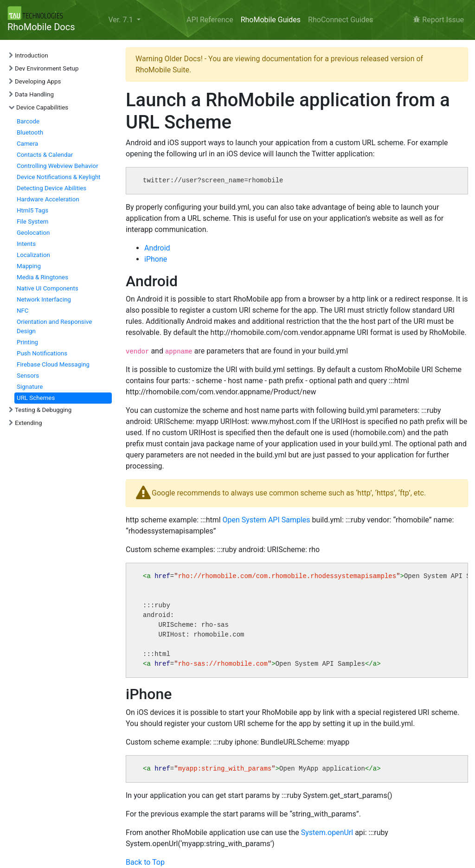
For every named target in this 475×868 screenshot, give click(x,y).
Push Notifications (42, 353)
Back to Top (145, 862)
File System (32, 222)
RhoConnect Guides (340, 20)
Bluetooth (30, 132)
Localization (33, 255)
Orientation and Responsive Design (54, 326)
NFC (23, 311)
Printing (27, 342)
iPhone (156, 259)
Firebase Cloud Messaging (53, 364)
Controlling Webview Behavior (58, 166)
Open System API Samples (266, 520)
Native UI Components (48, 288)
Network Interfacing (44, 299)
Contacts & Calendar (45, 155)
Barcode (28, 121)
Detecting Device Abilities (51, 188)
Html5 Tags (32, 210)
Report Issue (439, 20)
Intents (26, 244)
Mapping (29, 266)
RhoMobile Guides (271, 20)
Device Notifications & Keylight (59, 177)
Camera (27, 144)
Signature (30, 387)
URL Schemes (36, 398)
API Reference (210, 20)
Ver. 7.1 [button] (121, 20)
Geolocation (33, 233)
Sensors (28, 376)
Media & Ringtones (42, 277)
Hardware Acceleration (48, 199)
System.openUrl (327, 833)
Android (157, 248)
